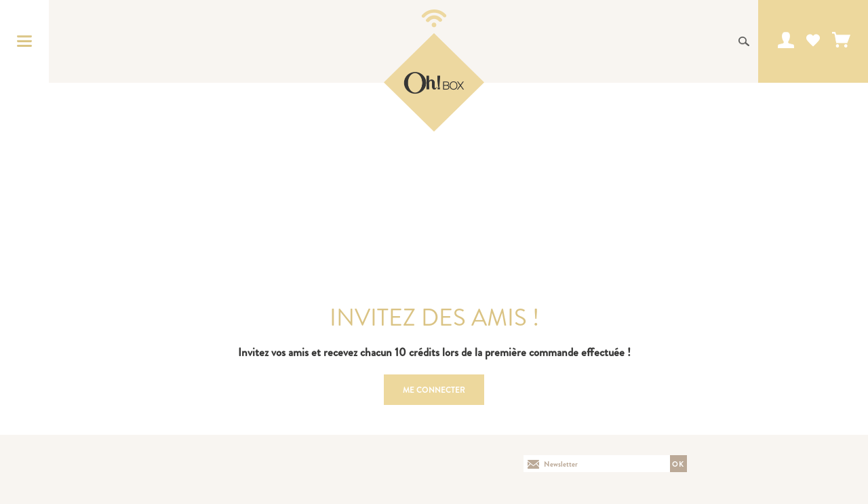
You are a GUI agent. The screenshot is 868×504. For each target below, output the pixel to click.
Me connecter (434, 390)
